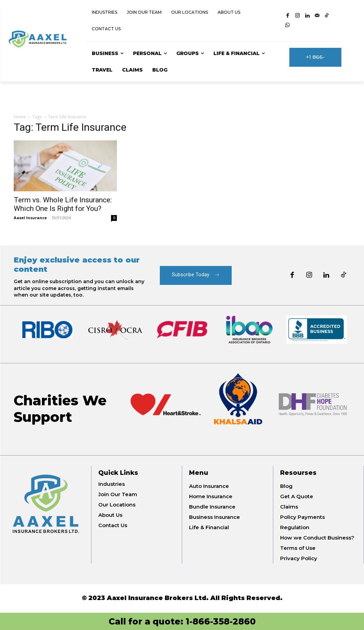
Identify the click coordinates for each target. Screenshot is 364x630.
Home (20, 117)
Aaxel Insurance (30, 218)
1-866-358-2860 (221, 621)
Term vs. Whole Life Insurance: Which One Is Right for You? (63, 204)
